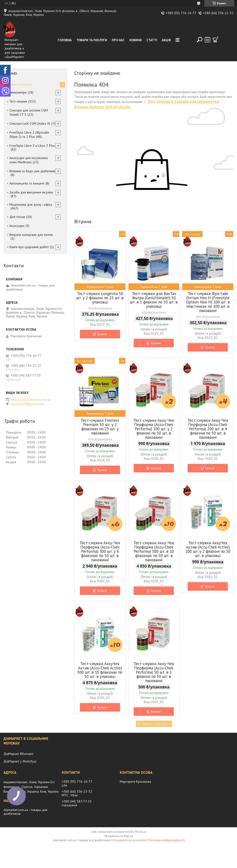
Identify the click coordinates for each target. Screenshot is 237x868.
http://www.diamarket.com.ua (31, 400)
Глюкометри (18, 92)
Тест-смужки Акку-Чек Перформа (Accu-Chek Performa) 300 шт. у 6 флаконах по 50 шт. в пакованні (100, 551)
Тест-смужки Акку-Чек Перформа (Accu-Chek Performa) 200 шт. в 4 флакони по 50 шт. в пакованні (208, 429)
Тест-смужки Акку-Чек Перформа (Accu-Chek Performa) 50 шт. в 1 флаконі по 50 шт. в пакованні (154, 672)
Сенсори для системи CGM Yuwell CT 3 (29, 112)
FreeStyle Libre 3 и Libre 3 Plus (32, 146)
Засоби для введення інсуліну (31, 192)
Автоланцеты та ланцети (27, 183)
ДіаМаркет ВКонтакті (18, 754)
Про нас (118, 40)
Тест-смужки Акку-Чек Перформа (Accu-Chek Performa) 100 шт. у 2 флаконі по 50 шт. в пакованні (154, 429)
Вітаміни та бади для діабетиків (32, 171)
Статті (152, 40)
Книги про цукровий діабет (29, 247)
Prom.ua (141, 832)
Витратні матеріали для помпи (31, 235)
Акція (166, 40)
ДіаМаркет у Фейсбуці (20, 761)
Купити (102, 334)
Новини (135, 40)
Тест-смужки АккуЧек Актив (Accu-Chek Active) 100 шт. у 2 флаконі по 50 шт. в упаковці (208, 549)
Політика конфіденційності (166, 840)
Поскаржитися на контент (129, 840)
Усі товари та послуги (152, 724)
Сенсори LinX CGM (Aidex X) (30, 123)
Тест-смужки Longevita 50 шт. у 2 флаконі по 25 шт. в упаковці (100, 298)
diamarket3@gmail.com (27, 404)
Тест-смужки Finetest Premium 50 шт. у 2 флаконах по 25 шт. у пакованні (100, 427)
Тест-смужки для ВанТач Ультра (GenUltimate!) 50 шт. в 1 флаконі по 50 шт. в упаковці (154, 300)
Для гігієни (17, 217)
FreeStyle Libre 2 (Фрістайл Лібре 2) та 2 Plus (29, 135)
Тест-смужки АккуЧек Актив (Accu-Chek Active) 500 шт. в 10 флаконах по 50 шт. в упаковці (100, 670)
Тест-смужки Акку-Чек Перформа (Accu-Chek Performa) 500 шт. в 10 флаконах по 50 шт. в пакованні (154, 551)
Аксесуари (17, 226)
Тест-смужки (18, 101)
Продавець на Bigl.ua (119, 836)
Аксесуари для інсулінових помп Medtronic (29, 160)
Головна (65, 40)
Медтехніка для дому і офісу (31, 205)
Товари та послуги (92, 40)
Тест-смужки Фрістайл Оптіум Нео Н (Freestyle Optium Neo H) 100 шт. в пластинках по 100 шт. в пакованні (208, 302)
